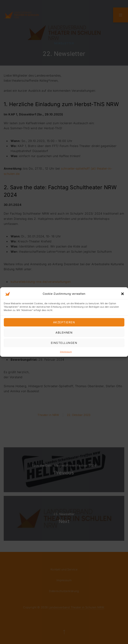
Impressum (66, 352)
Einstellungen (64, 343)
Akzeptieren (64, 322)
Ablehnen (64, 332)
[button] (122, 294)
